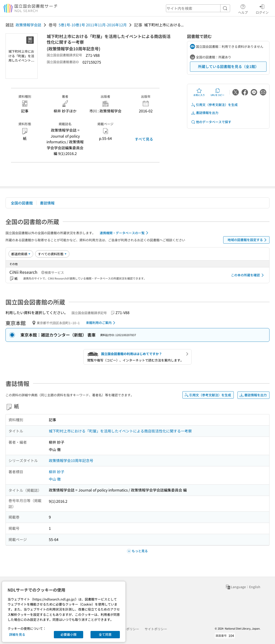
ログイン (262, 8)
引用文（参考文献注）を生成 (214, 105)
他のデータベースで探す (211, 122)
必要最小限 (69, 634)
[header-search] (198, 8)
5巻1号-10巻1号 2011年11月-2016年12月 (93, 25)
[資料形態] (52, 254)
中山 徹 (55, 479)
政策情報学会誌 (28, 25)
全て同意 (105, 634)
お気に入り (199, 92)
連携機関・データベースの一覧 (125, 233)
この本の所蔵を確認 (248, 275)
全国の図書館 (22, 203)
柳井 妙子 (57, 472)
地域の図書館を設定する (248, 240)
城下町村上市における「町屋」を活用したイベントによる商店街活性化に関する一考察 (120, 431)
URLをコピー (217, 92)
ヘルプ (243, 8)
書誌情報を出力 (205, 113)
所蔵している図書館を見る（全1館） (228, 66)
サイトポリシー (156, 629)
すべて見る (144, 139)
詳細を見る (17, 634)
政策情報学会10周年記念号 (71, 460)
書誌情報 (47, 203)
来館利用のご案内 (101, 323)
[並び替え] (21, 254)
